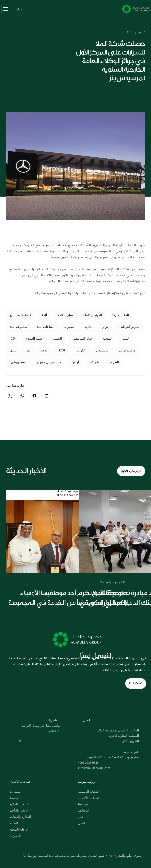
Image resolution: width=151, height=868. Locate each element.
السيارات (15, 792)
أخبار (81, 817)
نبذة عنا (83, 804)
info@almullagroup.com (94, 768)
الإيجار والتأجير (19, 811)
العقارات (15, 836)
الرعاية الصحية (19, 830)
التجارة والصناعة (20, 817)
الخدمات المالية (19, 804)
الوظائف (84, 811)
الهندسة (14, 798)
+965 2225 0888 (88, 763)
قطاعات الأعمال (89, 798)
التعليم (14, 823)
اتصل (81, 823)
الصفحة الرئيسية (89, 792)
